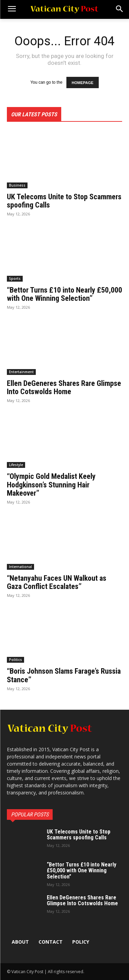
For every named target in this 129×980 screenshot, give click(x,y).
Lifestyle (16, 465)
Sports (15, 279)
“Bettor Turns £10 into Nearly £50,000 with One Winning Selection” (64, 294)
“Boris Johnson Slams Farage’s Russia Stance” (64, 675)
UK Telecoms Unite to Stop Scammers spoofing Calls (64, 201)
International (20, 567)
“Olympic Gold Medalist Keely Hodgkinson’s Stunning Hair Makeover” (51, 485)
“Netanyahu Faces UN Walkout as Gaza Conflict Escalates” (57, 582)
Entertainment (21, 372)
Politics (15, 660)
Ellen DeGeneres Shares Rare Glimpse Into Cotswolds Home (64, 387)
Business (17, 185)
